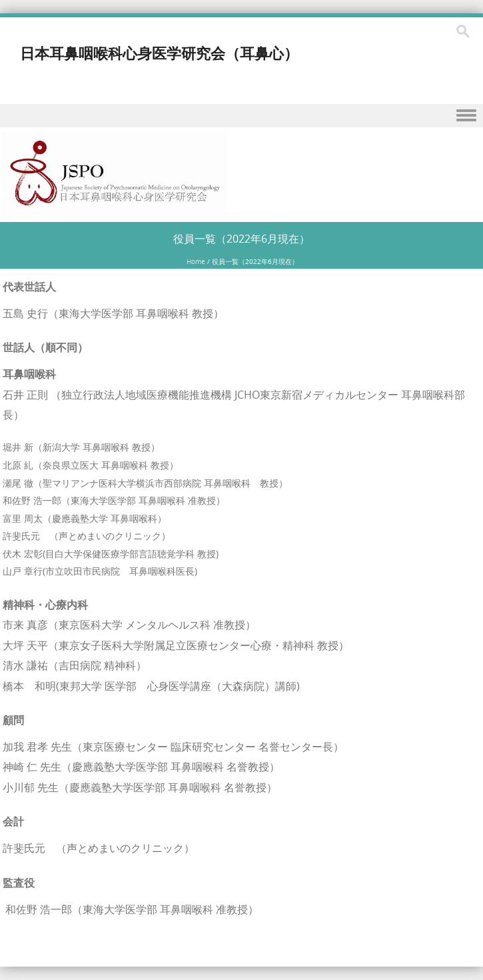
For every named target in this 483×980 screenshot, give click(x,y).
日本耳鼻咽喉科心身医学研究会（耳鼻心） (159, 53)
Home (196, 262)
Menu (241, 116)
